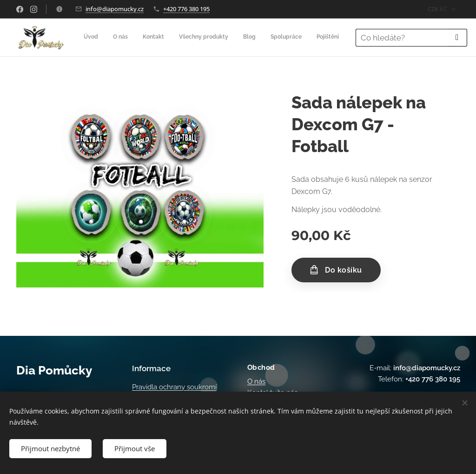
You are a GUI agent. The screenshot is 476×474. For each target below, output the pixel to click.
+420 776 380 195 (186, 9)
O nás (256, 381)
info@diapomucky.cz (115, 9)
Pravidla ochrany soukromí (174, 387)
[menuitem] (195, 38)
